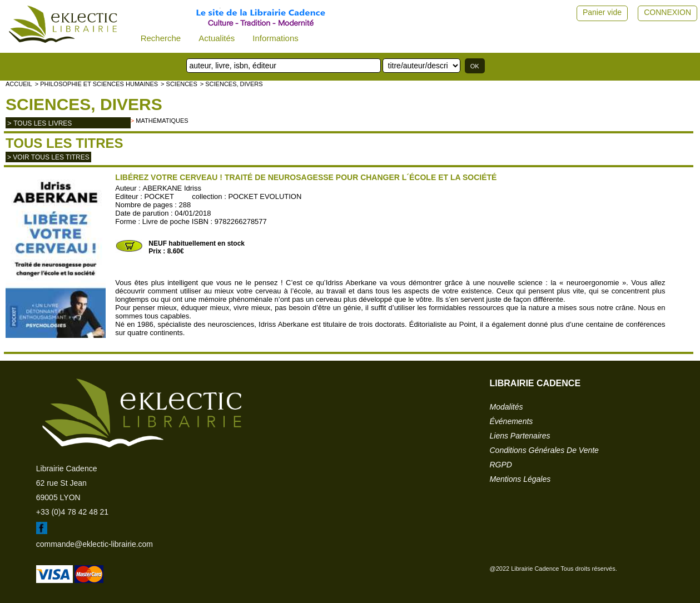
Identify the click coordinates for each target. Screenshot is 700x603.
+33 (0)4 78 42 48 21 (72, 512)
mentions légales (520, 479)
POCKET (159, 196)
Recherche (161, 38)
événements (512, 421)
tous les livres (43, 123)
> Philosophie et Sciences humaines (96, 84)
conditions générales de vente (544, 450)
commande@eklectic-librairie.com (95, 544)
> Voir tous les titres (48, 157)
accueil (19, 84)
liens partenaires (520, 436)
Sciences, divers (84, 104)
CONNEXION (667, 12)
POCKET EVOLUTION (265, 196)
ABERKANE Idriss (172, 188)
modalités (507, 407)
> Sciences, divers (232, 84)
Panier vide (602, 12)
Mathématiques (162, 121)
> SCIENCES (179, 84)
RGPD (501, 465)
